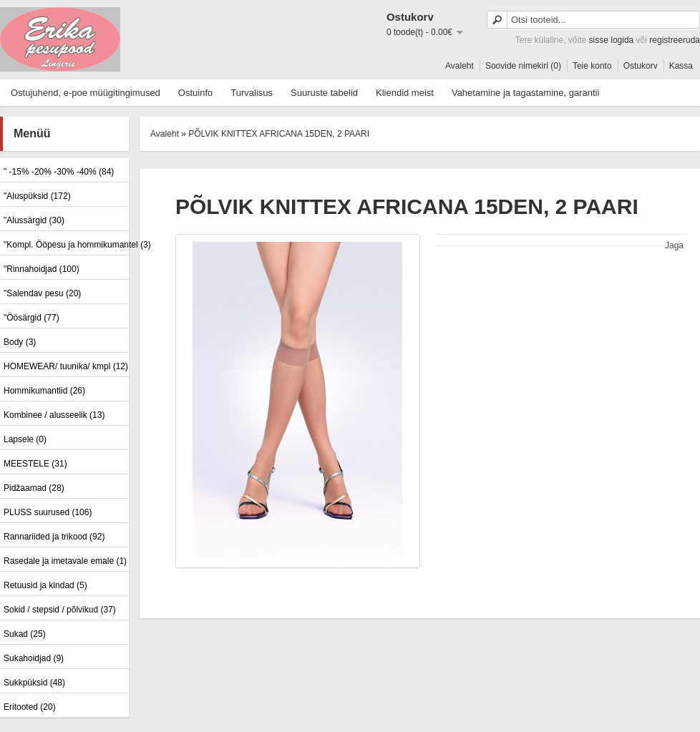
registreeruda (675, 40)
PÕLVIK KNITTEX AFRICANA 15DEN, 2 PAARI (279, 134)
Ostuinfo (195, 93)
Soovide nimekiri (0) (523, 66)
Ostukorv (641, 66)
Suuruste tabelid (324, 93)
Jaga (674, 245)
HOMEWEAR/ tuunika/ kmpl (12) (64, 366)
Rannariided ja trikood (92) (54, 537)
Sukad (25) (25, 634)
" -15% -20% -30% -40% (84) (59, 172)
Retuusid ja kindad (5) (45, 585)
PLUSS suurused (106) (48, 512)
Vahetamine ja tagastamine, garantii (525, 93)
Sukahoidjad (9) (34, 658)
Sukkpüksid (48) (34, 683)
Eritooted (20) (30, 707)
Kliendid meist (405, 93)
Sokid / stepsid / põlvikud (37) (60, 610)
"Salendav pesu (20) (42, 293)
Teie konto (592, 66)
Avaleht (460, 66)
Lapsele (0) (25, 439)
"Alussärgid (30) (34, 220)
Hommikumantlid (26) (44, 391)
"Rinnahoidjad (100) (42, 269)
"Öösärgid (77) (31, 318)
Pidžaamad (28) (34, 488)
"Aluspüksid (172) (37, 196)
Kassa (681, 66)
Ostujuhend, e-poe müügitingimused (86, 93)
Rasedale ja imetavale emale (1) (64, 561)
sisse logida (612, 40)
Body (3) (20, 342)
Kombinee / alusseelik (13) (54, 415)
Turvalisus (252, 93)
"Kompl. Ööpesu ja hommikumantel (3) (64, 245)
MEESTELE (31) (35, 464)
